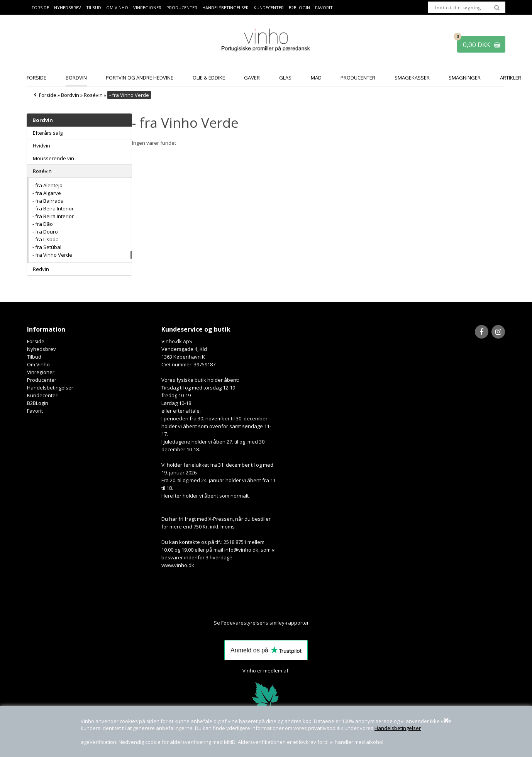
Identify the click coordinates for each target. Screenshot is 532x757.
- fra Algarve (47, 193)
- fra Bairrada (48, 201)
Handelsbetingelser (398, 728)
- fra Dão (43, 224)
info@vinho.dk (241, 550)
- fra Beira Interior (53, 208)
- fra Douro (45, 232)
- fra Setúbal (47, 247)
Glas (285, 78)
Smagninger (465, 78)
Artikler (511, 78)
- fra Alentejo (47, 185)
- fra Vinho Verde (52, 255)
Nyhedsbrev (68, 8)
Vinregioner (147, 8)
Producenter (182, 8)
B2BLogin (299, 8)
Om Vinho (117, 8)
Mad (316, 78)
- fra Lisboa (46, 239)
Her (314, 623)
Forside (40, 8)
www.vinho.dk (178, 565)
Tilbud (94, 8)
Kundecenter (269, 8)
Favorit (324, 8)
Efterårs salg (48, 133)
